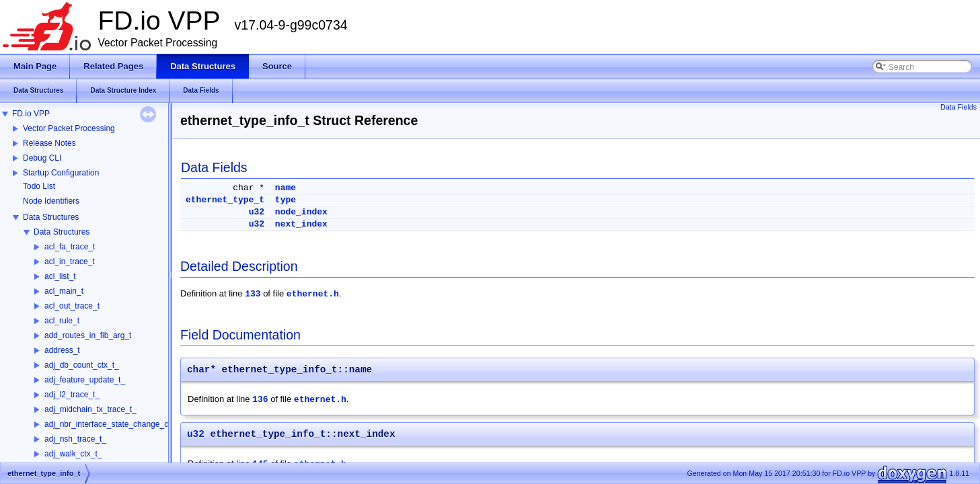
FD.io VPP (31, 114)
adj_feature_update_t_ (85, 380)
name (286, 188)
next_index (301, 224)
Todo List (39, 186)
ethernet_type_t (225, 200)
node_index (301, 212)
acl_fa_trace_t (70, 247)
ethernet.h (313, 294)
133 (253, 294)
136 (260, 400)
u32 (257, 212)
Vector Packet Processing (69, 128)
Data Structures (51, 217)
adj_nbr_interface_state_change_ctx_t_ (115, 424)
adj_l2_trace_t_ (72, 395)
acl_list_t (60, 276)
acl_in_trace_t (70, 261)
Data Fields (958, 107)
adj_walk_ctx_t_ (73, 454)
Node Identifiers (51, 201)
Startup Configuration (61, 173)
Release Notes (49, 143)
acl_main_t (64, 291)
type (286, 200)
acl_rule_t (62, 321)
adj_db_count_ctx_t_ (82, 365)
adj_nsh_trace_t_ (75, 439)
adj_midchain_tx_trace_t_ (90, 409)
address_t (62, 350)
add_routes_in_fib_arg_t (88, 335)
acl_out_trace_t (72, 306)
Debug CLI (42, 158)
